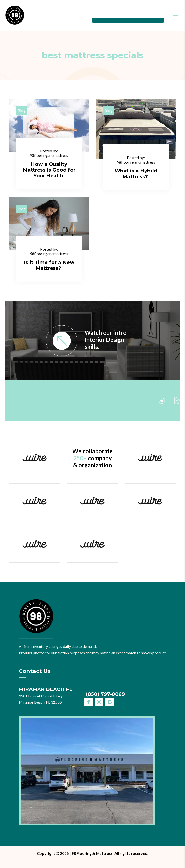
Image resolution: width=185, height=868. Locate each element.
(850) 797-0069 (105, 694)
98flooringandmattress (49, 155)
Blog (22, 110)
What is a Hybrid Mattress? (136, 174)
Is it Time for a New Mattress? (49, 265)
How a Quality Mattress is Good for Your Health (49, 170)
